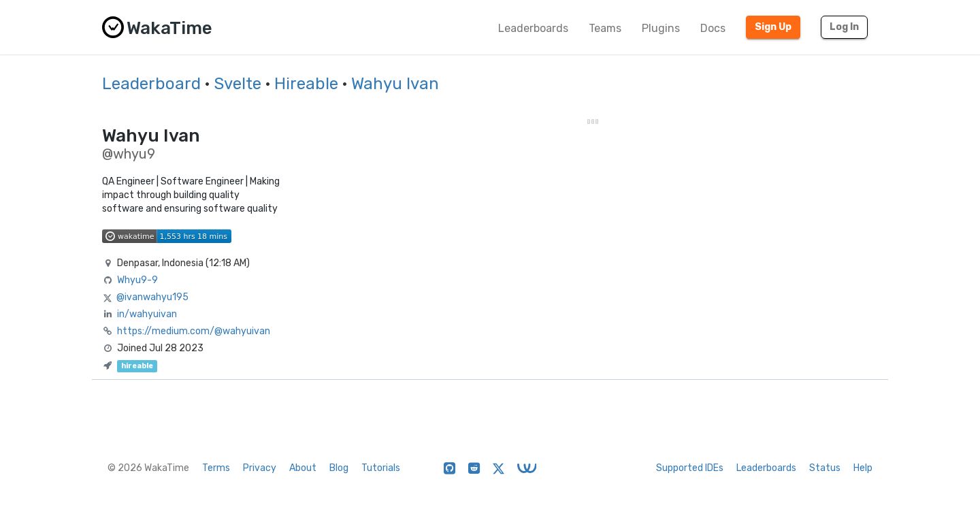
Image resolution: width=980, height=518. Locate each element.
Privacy (260, 468)
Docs (713, 28)
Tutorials (381, 468)
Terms (216, 468)
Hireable (306, 84)
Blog (339, 468)
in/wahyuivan (147, 314)
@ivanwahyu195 (152, 297)
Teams (605, 28)
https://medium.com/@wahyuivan (194, 331)
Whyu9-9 (137, 280)
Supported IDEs (690, 468)
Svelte (238, 84)
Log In (844, 27)
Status (825, 468)
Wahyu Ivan (395, 84)
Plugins (661, 28)
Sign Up (773, 27)
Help (863, 468)
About (303, 468)
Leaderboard (151, 84)
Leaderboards (533, 28)
